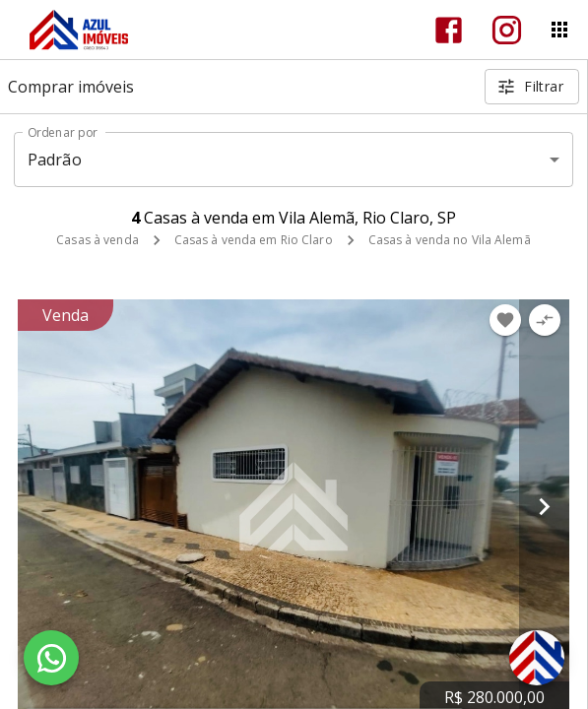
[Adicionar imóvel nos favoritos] (505, 320)
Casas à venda (97, 240)
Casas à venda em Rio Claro (254, 240)
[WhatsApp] (51, 658)
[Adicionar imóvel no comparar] (545, 320)
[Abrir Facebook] (449, 30)
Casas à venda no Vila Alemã (450, 240)
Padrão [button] (55, 160)
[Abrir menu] (559, 30)
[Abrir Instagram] (507, 30)
